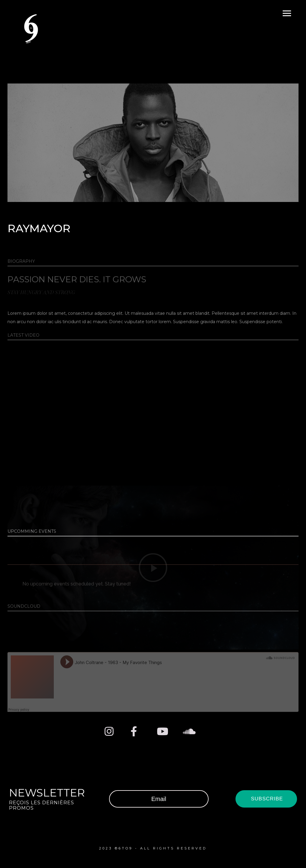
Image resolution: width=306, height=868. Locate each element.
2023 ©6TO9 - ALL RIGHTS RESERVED (153, 848)
